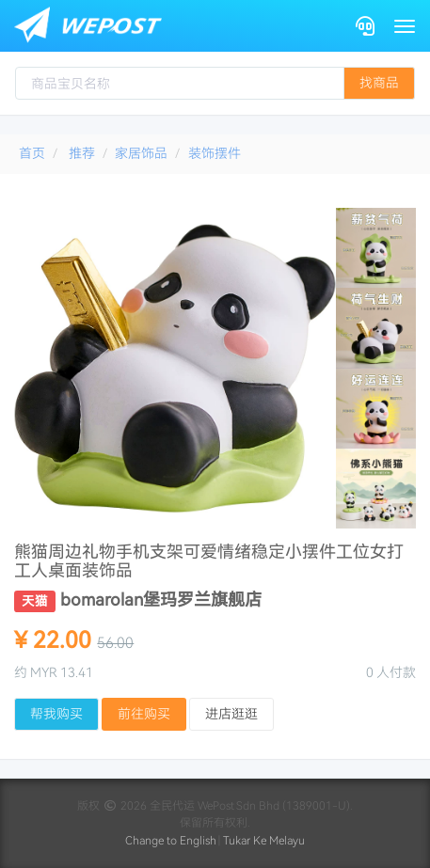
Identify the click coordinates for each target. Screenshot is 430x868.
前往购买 (144, 714)
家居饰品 (141, 153)
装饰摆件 (215, 153)
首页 (32, 153)
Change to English (171, 841)
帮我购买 (56, 714)
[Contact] (365, 26)
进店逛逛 (231, 714)
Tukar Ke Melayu (264, 841)
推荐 (82, 153)
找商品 (379, 83)
